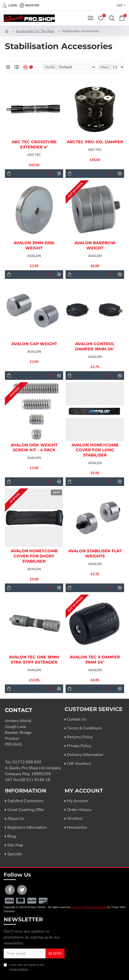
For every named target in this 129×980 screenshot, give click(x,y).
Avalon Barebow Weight (95, 245)
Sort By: (50, 67)
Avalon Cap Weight (34, 344)
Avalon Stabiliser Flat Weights (95, 554)
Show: (105, 67)
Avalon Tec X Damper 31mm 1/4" (95, 660)
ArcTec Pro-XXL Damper (95, 142)
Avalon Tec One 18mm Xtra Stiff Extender (34, 660)
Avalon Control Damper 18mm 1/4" (95, 346)
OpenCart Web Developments (89, 907)
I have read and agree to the (24, 967)
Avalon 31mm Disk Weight (34, 245)
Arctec (34, 155)
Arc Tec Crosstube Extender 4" (34, 144)
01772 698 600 (27, 762)
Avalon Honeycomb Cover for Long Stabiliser (95, 450)
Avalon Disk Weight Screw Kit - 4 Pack (34, 448)
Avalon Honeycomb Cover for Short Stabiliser (34, 556)
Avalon (34, 256)
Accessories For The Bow (35, 31)
